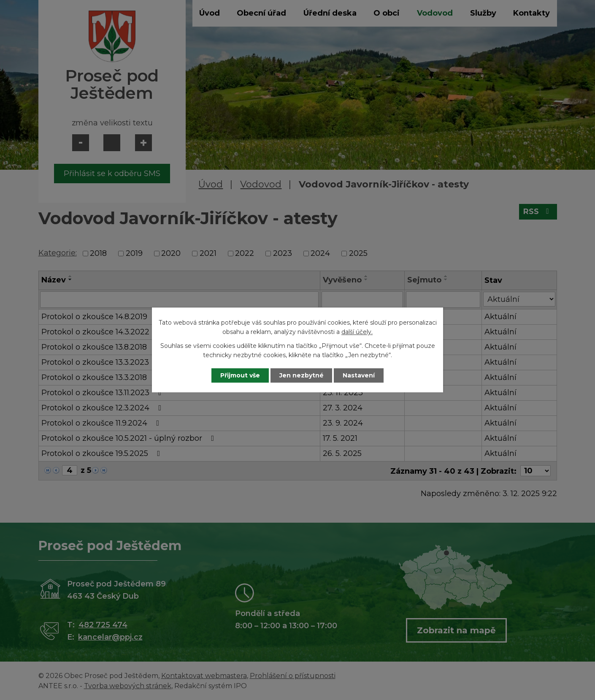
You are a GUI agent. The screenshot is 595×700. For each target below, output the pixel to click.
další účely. (357, 332)
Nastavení (359, 375)
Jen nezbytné (302, 375)
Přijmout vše (240, 375)
